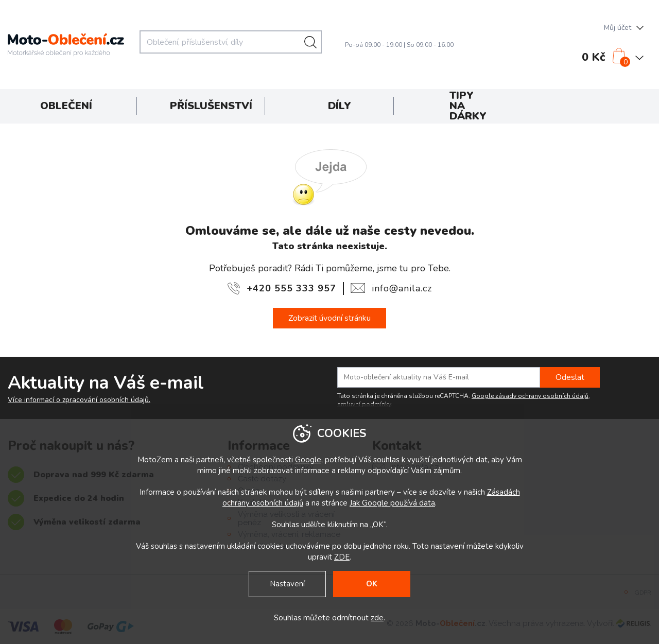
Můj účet (618, 28)
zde (377, 618)
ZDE (342, 557)
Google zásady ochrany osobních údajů (530, 396)
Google (308, 460)
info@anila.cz (402, 288)
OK (372, 584)
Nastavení (287, 584)
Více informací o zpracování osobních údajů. (79, 400)
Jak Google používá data (392, 503)
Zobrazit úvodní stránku (329, 318)
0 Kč (594, 57)
